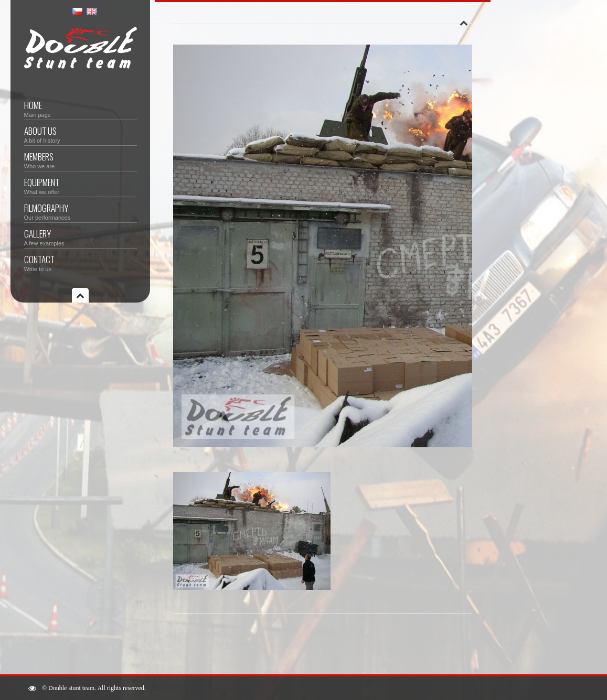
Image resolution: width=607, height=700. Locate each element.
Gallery (81, 237)
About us (81, 134)
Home (81, 108)
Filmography (81, 211)
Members (81, 160)
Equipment (81, 185)
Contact (81, 262)
